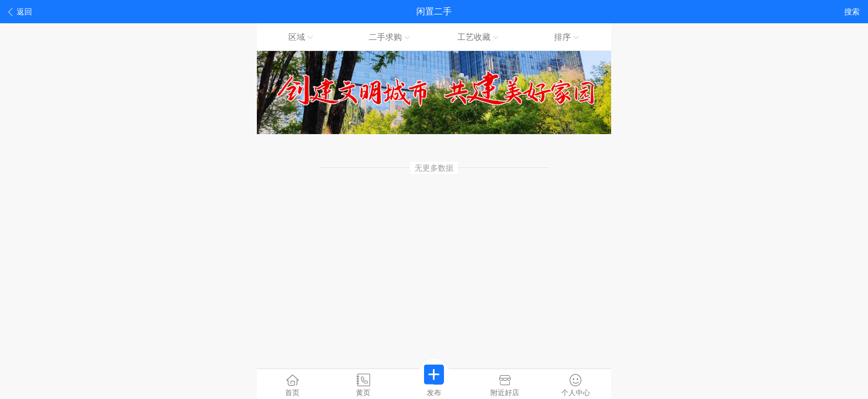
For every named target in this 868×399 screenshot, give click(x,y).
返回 (20, 12)
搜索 (852, 12)
